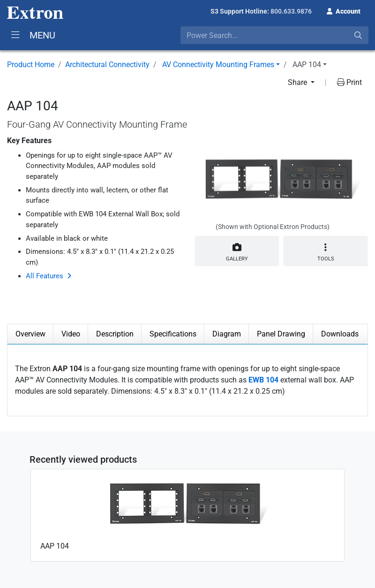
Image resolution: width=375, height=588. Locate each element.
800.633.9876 (291, 11)
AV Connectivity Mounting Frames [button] (218, 65)
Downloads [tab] (340, 334)
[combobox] (274, 35)
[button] (344, 10)
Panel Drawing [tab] (281, 334)
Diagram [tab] (227, 334)
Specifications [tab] (173, 334)
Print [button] (349, 82)
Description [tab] (115, 334)
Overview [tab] (30, 334)
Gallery (237, 250)
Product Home (31, 65)
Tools (326, 252)
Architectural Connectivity (107, 65)
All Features (45, 276)
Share (298, 82)
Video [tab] (71, 334)
